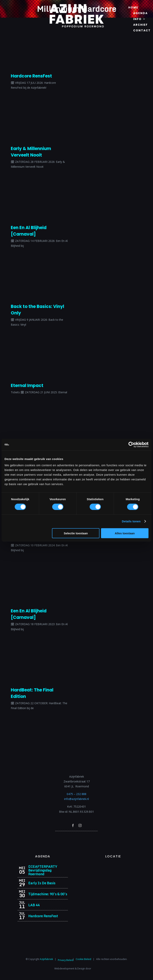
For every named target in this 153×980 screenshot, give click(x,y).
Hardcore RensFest (31, 76)
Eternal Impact (27, 386)
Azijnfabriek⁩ (46, 959)
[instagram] (80, 825)
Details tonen (131, 521)
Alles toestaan (125, 533)
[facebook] (73, 825)
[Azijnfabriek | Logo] (76, 5)
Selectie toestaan (76, 533)
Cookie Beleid (83, 959)
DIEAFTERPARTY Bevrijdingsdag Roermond (43, 870)
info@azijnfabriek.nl (76, 799)
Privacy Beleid (66, 960)
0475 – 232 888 (76, 794)
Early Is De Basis (42, 883)
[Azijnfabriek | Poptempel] (76, 836)
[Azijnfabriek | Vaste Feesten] (113, 866)
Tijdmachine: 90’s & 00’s (48, 894)
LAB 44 (34, 905)
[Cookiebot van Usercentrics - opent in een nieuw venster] (131, 445)
